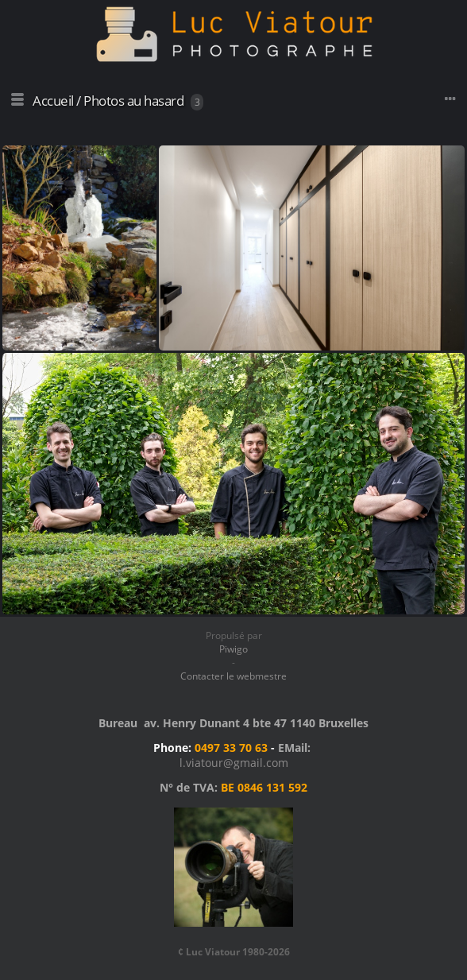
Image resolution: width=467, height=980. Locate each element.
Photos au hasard (133, 101)
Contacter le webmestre (234, 676)
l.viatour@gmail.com (234, 763)
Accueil (53, 101)
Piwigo (234, 649)
